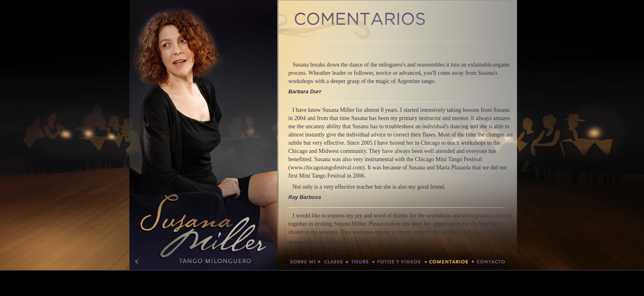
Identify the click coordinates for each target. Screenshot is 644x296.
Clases (333, 264)
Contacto (495, 264)
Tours (360, 264)
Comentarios (449, 264)
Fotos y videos (400, 264)
